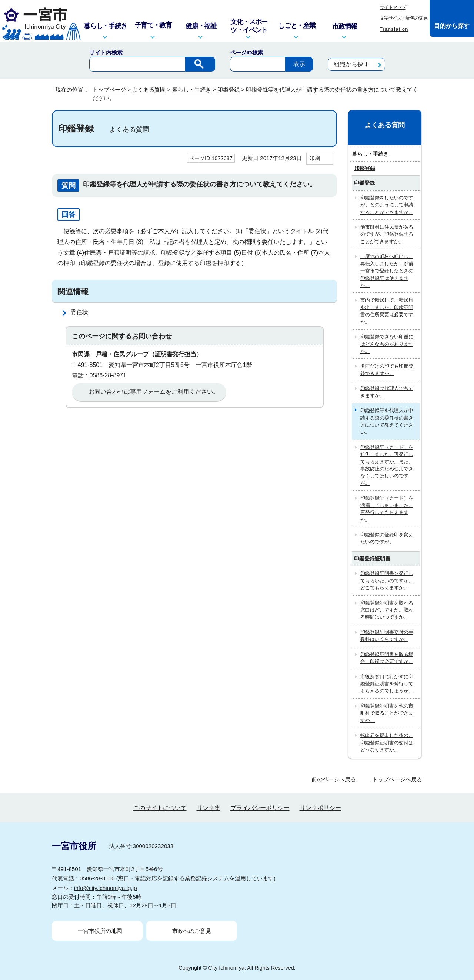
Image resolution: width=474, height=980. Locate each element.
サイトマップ (393, 7)
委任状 (79, 312)
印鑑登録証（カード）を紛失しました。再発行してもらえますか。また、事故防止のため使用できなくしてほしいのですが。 (387, 465)
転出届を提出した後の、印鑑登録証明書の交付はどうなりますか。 (387, 742)
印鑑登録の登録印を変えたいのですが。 (387, 538)
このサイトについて (160, 808)
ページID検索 (247, 52)
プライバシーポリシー (260, 808)
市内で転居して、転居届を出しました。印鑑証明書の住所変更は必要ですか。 (387, 311)
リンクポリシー (320, 808)
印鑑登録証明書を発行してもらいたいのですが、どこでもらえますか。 (387, 580)
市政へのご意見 (192, 931)
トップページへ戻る (397, 779)
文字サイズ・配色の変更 (403, 18)
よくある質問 (149, 90)
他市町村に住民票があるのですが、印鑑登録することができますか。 (387, 234)
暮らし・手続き (192, 90)
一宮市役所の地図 (100, 931)
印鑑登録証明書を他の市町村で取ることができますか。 (387, 713)
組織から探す (351, 64)
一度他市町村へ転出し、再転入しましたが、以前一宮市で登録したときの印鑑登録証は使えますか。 (387, 271)
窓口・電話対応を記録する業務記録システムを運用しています (196, 878)
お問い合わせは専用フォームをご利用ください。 (154, 392)
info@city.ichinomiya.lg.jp (106, 888)
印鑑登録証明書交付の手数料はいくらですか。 (387, 636)
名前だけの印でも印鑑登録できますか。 (387, 370)
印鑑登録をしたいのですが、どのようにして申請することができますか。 (387, 205)
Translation (394, 29)
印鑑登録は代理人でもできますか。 (387, 392)
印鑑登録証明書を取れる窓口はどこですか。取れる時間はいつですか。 (387, 610)
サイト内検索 (106, 52)
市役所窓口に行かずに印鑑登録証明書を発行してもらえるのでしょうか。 (387, 684)
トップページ (109, 90)
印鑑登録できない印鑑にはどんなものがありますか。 (387, 344)
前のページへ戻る (334, 779)
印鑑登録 (228, 90)
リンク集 (208, 808)
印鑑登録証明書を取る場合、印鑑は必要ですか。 (387, 658)
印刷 (315, 158)
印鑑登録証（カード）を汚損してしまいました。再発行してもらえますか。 (387, 509)
